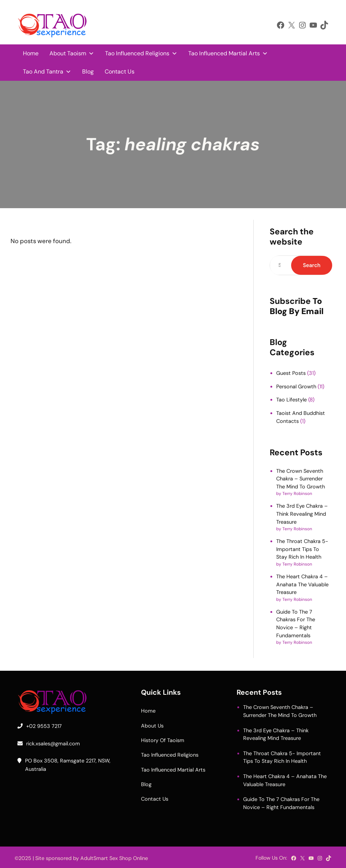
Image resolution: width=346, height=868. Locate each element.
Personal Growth (296, 387)
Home (31, 53)
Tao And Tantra (47, 72)
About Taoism (72, 53)
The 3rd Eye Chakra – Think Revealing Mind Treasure (302, 514)
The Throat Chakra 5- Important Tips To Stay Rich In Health (302, 549)
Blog (88, 72)
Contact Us (120, 72)
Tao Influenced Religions (141, 53)
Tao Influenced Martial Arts (228, 53)
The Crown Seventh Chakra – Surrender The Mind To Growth (301, 479)
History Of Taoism (163, 740)
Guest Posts (291, 373)
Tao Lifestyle (291, 400)
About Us (152, 726)
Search (311, 265)
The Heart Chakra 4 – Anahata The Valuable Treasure (302, 584)
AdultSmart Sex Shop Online (114, 858)
